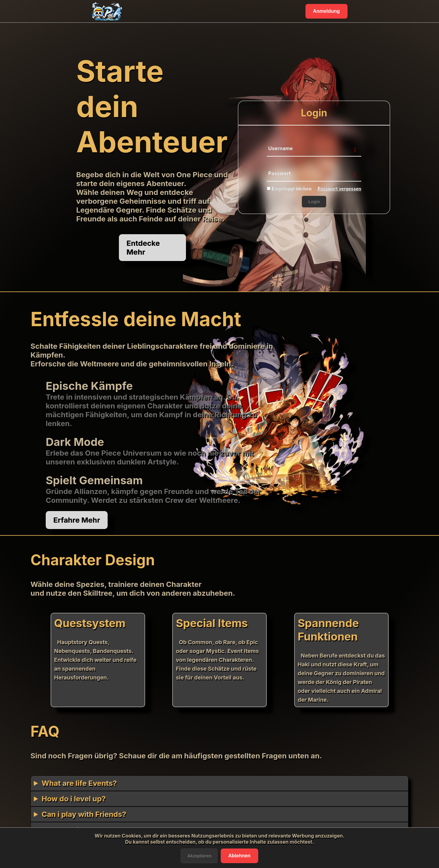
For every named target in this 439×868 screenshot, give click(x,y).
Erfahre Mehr (77, 520)
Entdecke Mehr (143, 248)
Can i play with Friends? (84, 814)
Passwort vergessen (339, 189)
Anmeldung (327, 11)
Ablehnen (239, 856)
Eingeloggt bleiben (289, 189)
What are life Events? (79, 783)
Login (314, 202)
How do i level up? (73, 799)
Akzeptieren (199, 856)
